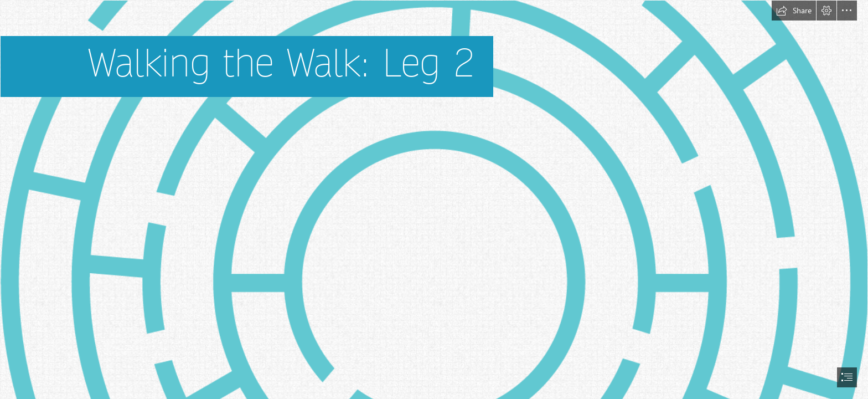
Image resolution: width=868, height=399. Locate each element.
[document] (434, 199)
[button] (794, 11)
